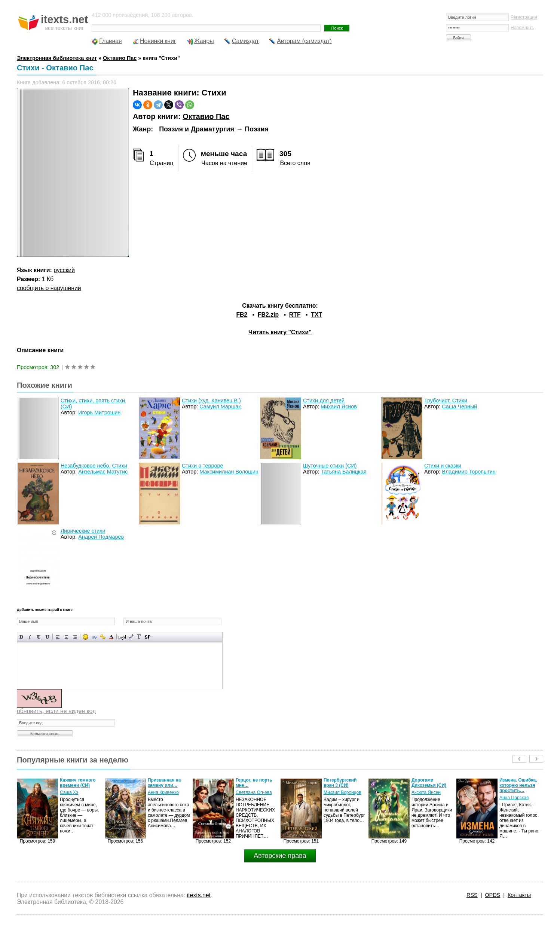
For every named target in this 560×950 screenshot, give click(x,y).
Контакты (519, 895)
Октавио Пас (206, 116)
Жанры (204, 41)
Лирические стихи (83, 531)
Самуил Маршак (220, 407)
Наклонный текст (30, 637)
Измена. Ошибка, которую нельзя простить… (518, 785)
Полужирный (22, 637)
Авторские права (280, 856)
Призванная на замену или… (164, 783)
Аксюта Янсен (426, 792)
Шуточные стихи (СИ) (330, 466)
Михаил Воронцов (342, 792)
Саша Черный (459, 407)
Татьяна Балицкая (343, 472)
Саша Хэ (69, 792)
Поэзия (257, 129)
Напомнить (522, 28)
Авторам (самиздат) (304, 41)
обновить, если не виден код (56, 711)
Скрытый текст (122, 637)
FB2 (242, 315)
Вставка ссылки (94, 637)
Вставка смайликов (85, 637)
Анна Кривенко (163, 792)
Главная (110, 41)
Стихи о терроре (203, 466)
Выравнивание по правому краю (75, 637)
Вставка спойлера (148, 637)
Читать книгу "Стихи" (280, 332)
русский (64, 270)
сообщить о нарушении (49, 288)
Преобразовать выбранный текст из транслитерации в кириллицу (139, 637)
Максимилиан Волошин (229, 472)
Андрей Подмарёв (101, 537)
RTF (295, 315)
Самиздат (245, 41)
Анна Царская (514, 798)
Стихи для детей (324, 401)
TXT (316, 315)
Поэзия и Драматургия (197, 129)
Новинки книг (158, 41)
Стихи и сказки (443, 466)
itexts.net (199, 895)
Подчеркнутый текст (39, 637)
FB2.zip (268, 315)
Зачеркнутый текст (47, 637)
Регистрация (524, 17)
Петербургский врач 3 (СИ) (340, 783)
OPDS (492, 895)
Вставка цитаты (130, 637)
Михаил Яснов (339, 407)
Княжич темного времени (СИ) (78, 783)
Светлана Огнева (254, 792)
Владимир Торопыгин (469, 472)
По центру (66, 637)
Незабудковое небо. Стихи (94, 466)
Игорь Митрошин (99, 412)
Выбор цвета (111, 637)
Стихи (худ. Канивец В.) (211, 401)
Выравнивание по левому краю (58, 637)
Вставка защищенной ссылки (103, 637)
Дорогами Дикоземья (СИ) (429, 783)
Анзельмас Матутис (103, 472)
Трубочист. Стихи (446, 401)
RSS (472, 895)
